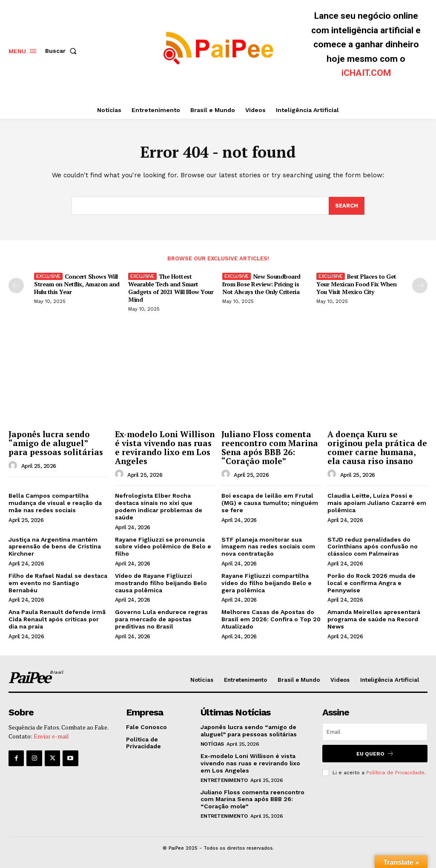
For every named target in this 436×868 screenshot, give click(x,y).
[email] (375, 732)
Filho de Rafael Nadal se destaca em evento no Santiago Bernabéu (58, 583)
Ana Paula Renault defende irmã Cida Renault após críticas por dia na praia (57, 619)
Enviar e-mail (51, 736)
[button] (63, 51)
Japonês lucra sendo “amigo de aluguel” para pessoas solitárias (56, 443)
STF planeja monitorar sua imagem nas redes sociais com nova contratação (268, 547)
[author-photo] (14, 466)
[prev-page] (16, 285)
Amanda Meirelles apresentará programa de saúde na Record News (374, 619)
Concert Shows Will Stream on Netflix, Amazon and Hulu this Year (77, 284)
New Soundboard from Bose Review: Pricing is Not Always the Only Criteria (261, 284)
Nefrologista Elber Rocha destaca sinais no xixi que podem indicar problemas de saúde (159, 506)
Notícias (212, 744)
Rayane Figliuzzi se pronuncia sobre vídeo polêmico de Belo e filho (163, 547)
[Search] (347, 206)
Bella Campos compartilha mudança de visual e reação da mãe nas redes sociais (55, 503)
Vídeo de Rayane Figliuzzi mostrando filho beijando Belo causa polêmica (161, 583)
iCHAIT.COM (366, 73)
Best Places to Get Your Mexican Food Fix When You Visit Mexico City (356, 284)
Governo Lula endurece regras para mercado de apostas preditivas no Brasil (161, 619)
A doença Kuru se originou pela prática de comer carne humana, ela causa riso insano (377, 447)
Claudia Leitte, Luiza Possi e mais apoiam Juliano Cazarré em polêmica (377, 503)
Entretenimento (224, 780)
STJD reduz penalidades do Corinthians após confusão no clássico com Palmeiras (373, 547)
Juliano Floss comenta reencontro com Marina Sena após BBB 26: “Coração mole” (270, 447)
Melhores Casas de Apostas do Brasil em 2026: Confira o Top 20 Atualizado (271, 619)
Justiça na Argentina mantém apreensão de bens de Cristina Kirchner (55, 547)
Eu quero (375, 754)
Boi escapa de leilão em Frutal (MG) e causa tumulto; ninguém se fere (270, 503)
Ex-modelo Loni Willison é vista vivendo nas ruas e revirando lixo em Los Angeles (165, 447)
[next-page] (420, 285)
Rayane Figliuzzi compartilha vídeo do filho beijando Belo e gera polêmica (267, 583)
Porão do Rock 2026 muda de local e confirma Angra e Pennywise (371, 583)
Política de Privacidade (395, 773)
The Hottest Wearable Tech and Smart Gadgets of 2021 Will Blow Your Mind (171, 288)
